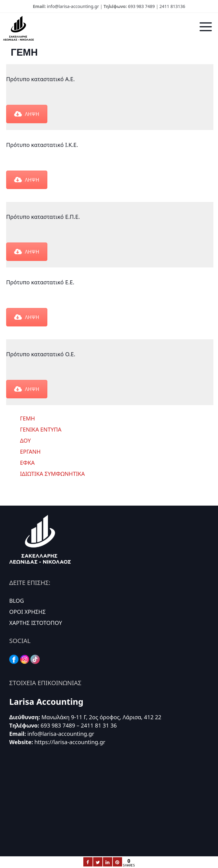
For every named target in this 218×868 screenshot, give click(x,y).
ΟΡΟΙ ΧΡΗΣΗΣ (28, 612)
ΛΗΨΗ (27, 114)
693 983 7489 (141, 6)
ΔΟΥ (25, 440)
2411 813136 (172, 6)
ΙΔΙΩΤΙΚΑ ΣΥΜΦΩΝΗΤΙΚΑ (52, 474)
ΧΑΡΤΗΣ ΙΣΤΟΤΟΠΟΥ (36, 623)
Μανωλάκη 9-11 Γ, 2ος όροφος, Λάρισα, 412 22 (101, 717)
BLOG (17, 601)
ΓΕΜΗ (28, 418)
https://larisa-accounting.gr (70, 742)
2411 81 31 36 (99, 725)
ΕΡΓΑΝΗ (30, 452)
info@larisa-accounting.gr (73, 6)
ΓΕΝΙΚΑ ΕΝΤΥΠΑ (41, 429)
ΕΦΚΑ (27, 463)
